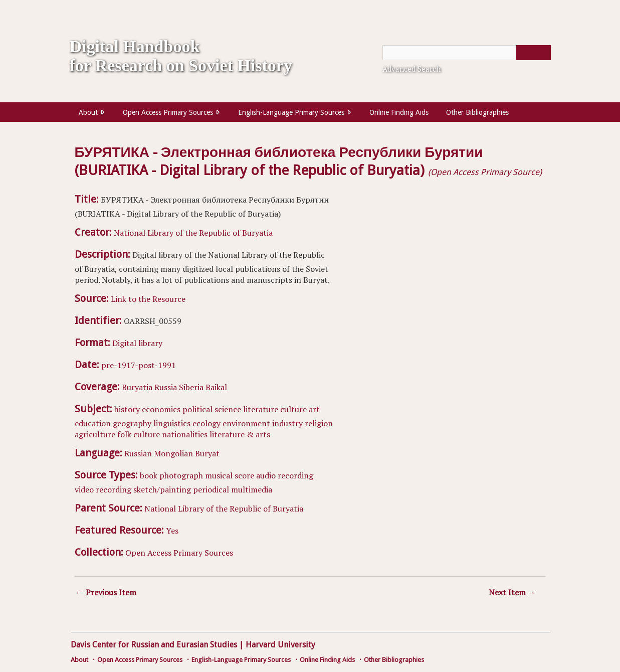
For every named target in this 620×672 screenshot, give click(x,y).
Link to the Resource (148, 299)
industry (287, 423)
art (314, 409)
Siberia (191, 387)
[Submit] (533, 53)
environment (246, 423)
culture (293, 409)
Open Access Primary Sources (168, 112)
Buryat (207, 453)
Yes (172, 531)
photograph (181, 475)
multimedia (252, 489)
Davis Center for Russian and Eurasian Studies (154, 645)
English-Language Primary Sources (291, 112)
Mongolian (173, 453)
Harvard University (280, 645)
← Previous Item (106, 592)
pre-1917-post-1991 (139, 365)
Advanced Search (411, 69)
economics (161, 409)
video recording (103, 489)
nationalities (185, 434)
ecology (206, 423)
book (149, 475)
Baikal (216, 387)
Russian (138, 453)
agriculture (95, 434)
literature (261, 409)
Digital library (137, 343)
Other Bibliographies (477, 112)
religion (319, 423)
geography (132, 423)
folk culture (139, 434)
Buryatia (137, 387)
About (88, 112)
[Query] (467, 53)
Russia (166, 387)
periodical (211, 489)
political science (212, 409)
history (127, 409)
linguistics (172, 423)
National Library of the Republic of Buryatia (193, 233)
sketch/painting (162, 489)
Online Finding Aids (399, 112)
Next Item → (512, 592)
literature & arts (240, 434)
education (93, 423)
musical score (230, 475)
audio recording (285, 475)
